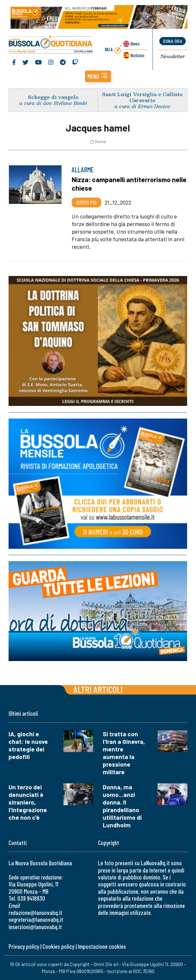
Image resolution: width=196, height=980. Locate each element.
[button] (98, 77)
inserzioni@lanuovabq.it (35, 927)
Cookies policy (58, 947)
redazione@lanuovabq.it (35, 913)
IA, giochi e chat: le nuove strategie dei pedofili (28, 746)
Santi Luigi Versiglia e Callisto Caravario (142, 97)
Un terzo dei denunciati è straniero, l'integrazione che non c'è (28, 802)
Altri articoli (98, 690)
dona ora (173, 41)
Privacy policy (24, 947)
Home (98, 142)
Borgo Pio (86, 202)
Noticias (137, 55)
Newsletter (173, 57)
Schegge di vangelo (53, 97)
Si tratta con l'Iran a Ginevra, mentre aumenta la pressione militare (124, 753)
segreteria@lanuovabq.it (36, 920)
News (135, 44)
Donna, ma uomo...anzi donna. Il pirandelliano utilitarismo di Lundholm (122, 806)
